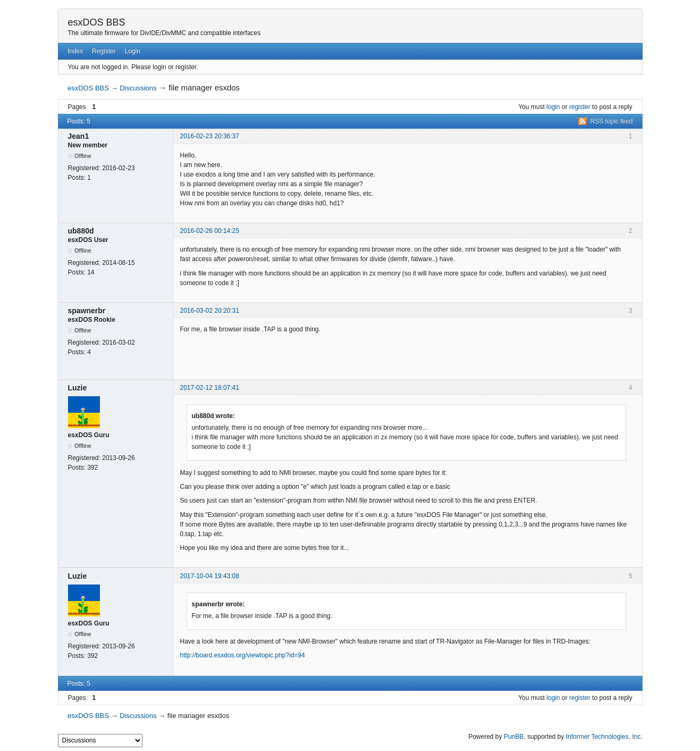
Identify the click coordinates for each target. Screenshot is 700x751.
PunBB (514, 737)
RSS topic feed (611, 121)
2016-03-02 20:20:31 (210, 311)
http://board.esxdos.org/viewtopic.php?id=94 (243, 655)
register (580, 107)
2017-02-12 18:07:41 (210, 388)
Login (133, 51)
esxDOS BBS (97, 22)
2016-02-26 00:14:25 (210, 231)
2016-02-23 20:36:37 (210, 136)
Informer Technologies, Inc (604, 737)
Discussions (138, 88)
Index (75, 51)
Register (104, 51)
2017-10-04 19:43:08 (210, 576)
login (553, 107)
